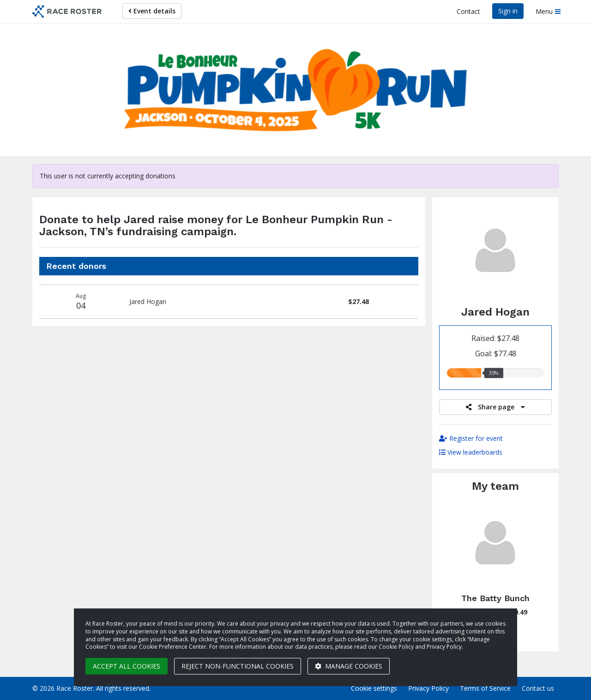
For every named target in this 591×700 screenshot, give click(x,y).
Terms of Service (485, 688)
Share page (495, 407)
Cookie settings (374, 688)
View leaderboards (471, 452)
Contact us (538, 688)
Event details (152, 11)
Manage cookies (349, 666)
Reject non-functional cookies (238, 666)
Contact (468, 11)
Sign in (508, 11)
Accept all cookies (127, 666)
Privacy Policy (428, 688)
